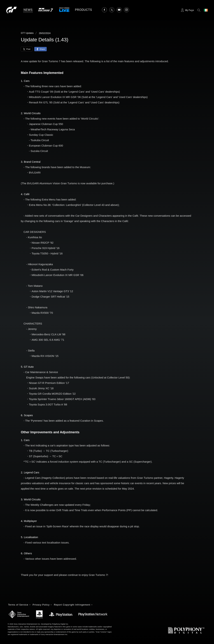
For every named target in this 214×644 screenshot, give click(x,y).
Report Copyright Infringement (75, 605)
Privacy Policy (43, 605)
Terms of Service (19, 605)
